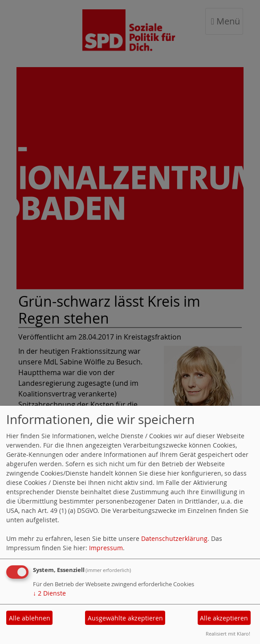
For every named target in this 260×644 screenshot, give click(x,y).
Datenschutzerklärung (174, 538)
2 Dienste (49, 593)
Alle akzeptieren (224, 618)
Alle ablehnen (30, 618)
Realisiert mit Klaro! (228, 634)
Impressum (106, 548)
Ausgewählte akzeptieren (125, 618)
